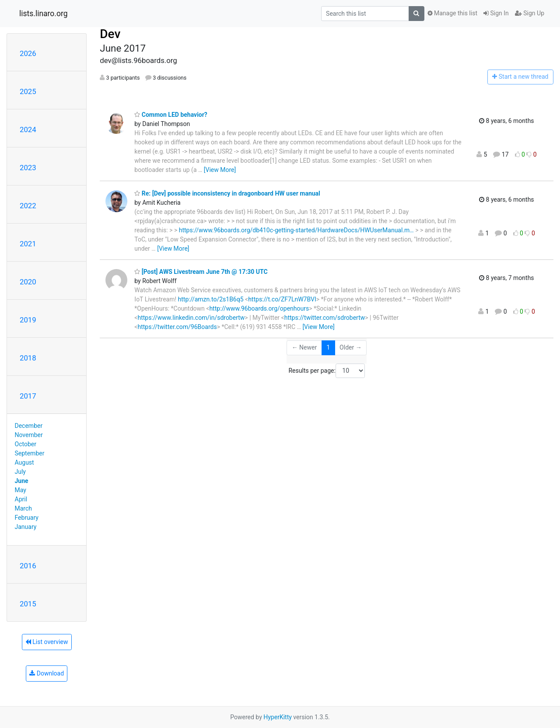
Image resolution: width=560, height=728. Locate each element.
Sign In (496, 13)
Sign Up (530, 13)
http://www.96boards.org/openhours (259, 308)
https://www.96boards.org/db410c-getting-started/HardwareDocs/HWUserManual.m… (296, 230)
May (21, 490)
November (29, 435)
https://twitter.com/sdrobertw (325, 318)
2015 (28, 604)
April (21, 499)
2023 (28, 168)
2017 (28, 396)
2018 (28, 358)
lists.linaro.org (44, 14)
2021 (28, 244)
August (24, 462)
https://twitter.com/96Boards (177, 327)
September (30, 453)
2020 (28, 282)
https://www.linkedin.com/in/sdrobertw (191, 318)
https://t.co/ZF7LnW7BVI (282, 299)
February (27, 518)
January (26, 527)
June (22, 481)
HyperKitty (278, 717)
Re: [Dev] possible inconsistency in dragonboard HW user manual (227, 193)
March (24, 508)
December (29, 426)
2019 (28, 320)
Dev (110, 34)
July (20, 472)
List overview (47, 642)
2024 (28, 129)
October (26, 444)
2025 (28, 91)
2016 (28, 566)
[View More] (220, 170)
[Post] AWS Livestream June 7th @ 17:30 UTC (201, 272)
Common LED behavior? (171, 115)
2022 (28, 206)
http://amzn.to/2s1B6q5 (211, 299)
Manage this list (452, 13)
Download (47, 673)
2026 (28, 53)
